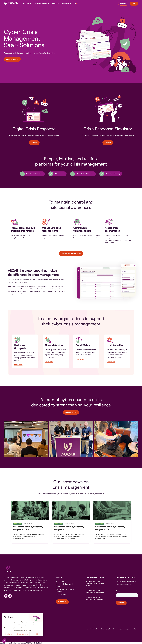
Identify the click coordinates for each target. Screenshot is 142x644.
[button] (6, 439)
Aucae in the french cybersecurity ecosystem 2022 (110, 528)
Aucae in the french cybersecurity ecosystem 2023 (28, 528)
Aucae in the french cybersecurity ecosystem (69, 528)
